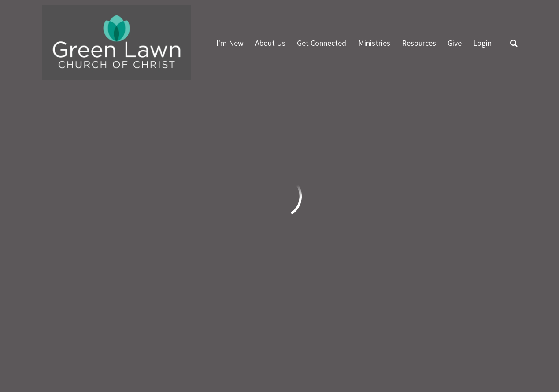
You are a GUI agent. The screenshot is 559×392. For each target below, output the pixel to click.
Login (482, 43)
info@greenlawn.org (77, 247)
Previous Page (79, 129)
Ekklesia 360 (500, 349)
